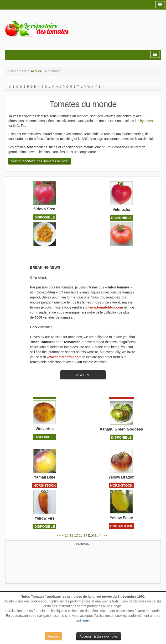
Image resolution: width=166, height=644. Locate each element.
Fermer (54, 636)
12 (76, 535)
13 (81, 535)
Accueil (36, 71)
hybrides (147, 121)
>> (105, 535)
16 (97, 535)
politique (83, 620)
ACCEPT (83, 375)
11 (72, 535)
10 (67, 535)
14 (85, 535)
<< (59, 535)
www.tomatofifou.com (106, 307)
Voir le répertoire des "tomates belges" (40, 161)
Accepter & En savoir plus (99, 636)
